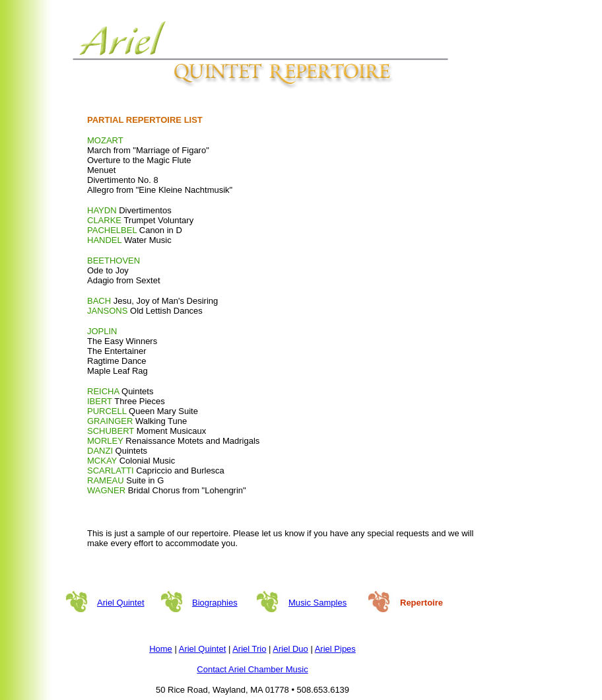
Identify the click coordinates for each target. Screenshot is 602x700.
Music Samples (318, 603)
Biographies (215, 603)
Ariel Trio (249, 649)
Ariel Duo (290, 649)
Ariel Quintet (121, 603)
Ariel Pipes (335, 649)
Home (161, 649)
